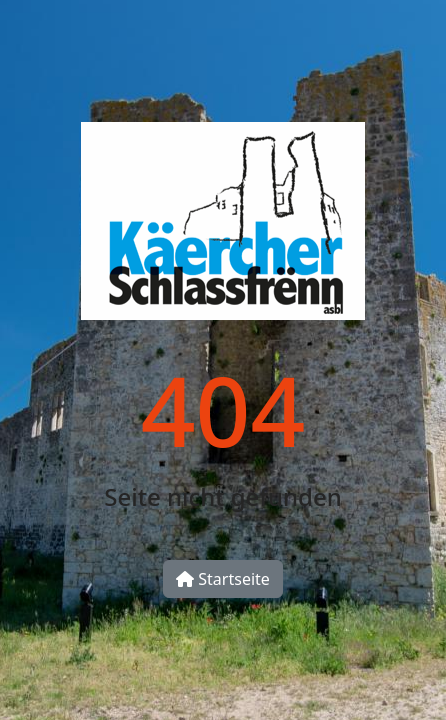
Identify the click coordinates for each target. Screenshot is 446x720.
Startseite (223, 579)
